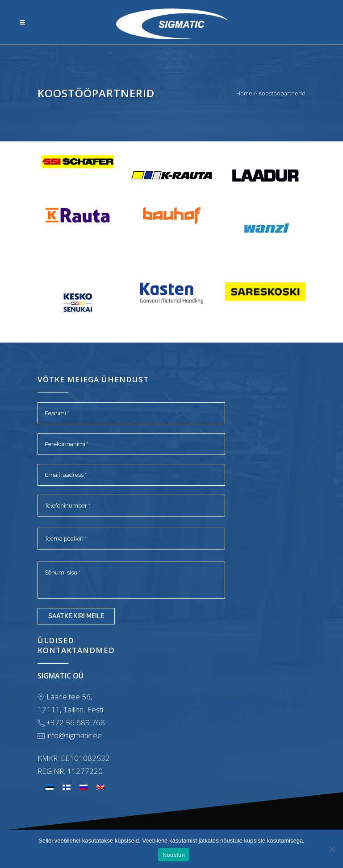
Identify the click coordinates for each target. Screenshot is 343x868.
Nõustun (174, 855)
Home (244, 93)
